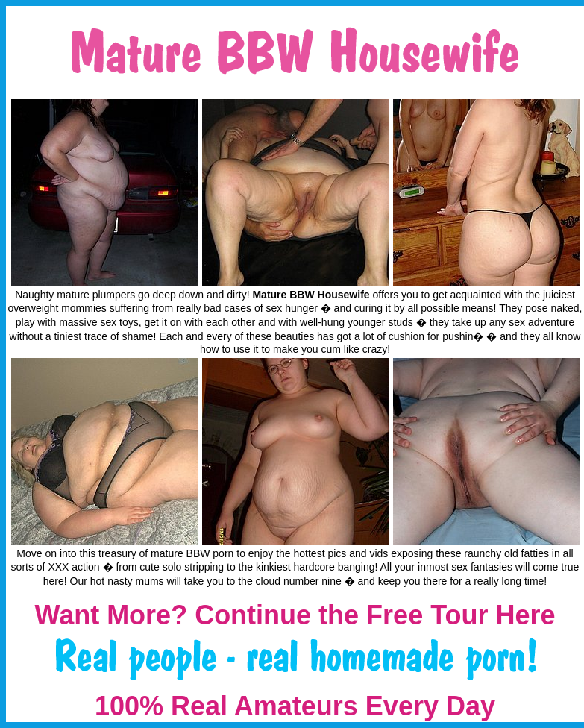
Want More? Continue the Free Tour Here (295, 615)
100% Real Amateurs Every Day (295, 706)
